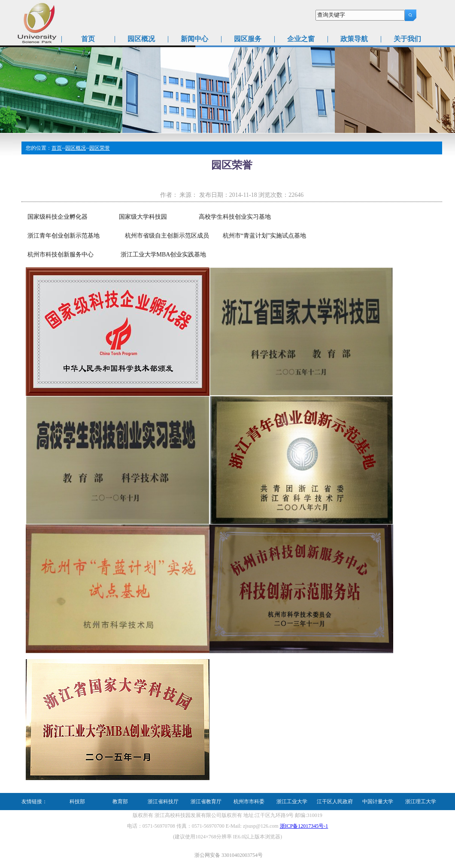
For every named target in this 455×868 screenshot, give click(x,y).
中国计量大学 (378, 802)
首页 (88, 39)
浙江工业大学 (292, 802)
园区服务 (248, 39)
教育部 (120, 802)
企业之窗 (301, 39)
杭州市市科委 (249, 802)
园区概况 (141, 39)
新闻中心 (194, 39)
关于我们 (407, 39)
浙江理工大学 (421, 802)
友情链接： (34, 802)
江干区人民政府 (335, 802)
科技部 (77, 802)
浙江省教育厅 (206, 802)
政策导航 (354, 39)
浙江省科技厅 (163, 802)
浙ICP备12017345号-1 (304, 826)
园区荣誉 (100, 148)
